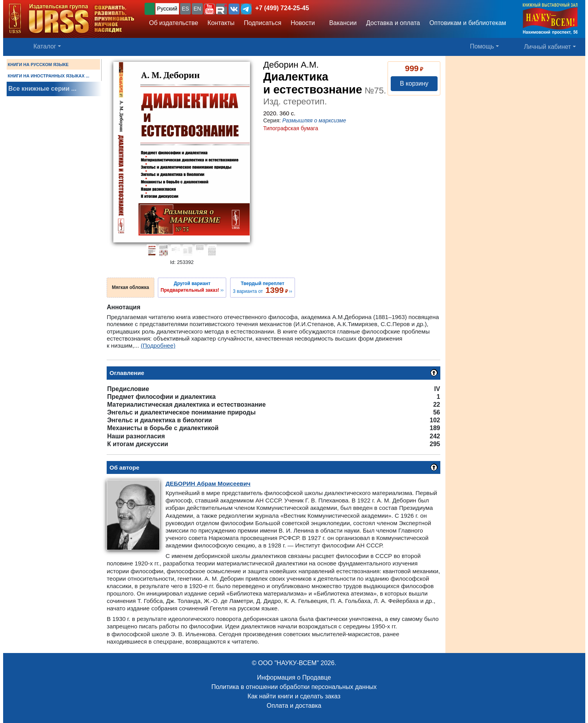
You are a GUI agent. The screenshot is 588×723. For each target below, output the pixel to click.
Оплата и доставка (294, 706)
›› (192, 287)
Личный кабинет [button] (547, 47)
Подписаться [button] (263, 23)
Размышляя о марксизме (314, 120)
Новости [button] (303, 23)
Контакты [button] (221, 23)
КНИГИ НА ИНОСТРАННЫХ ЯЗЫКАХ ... (49, 76)
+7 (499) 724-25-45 (282, 8)
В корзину (414, 83)
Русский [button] (167, 9)
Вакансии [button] (341, 23)
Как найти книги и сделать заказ (294, 696)
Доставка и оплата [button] (393, 23)
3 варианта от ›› (263, 287)
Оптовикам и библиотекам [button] (468, 23)
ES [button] (185, 9)
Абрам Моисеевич (208, 483)
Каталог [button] (45, 46)
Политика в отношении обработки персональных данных (294, 687)
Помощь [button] (482, 46)
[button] (209, 9)
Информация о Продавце (294, 677)
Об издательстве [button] (174, 23)
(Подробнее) (158, 345)
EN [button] (197, 9)
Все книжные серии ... (42, 89)
